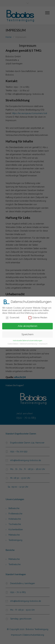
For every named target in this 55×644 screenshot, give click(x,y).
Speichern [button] (27, 333)
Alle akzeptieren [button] (27, 325)
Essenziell (13, 317)
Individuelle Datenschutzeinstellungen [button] (28, 340)
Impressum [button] (43, 343)
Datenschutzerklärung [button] (29, 343)
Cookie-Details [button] (13, 343)
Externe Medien (38, 317)
